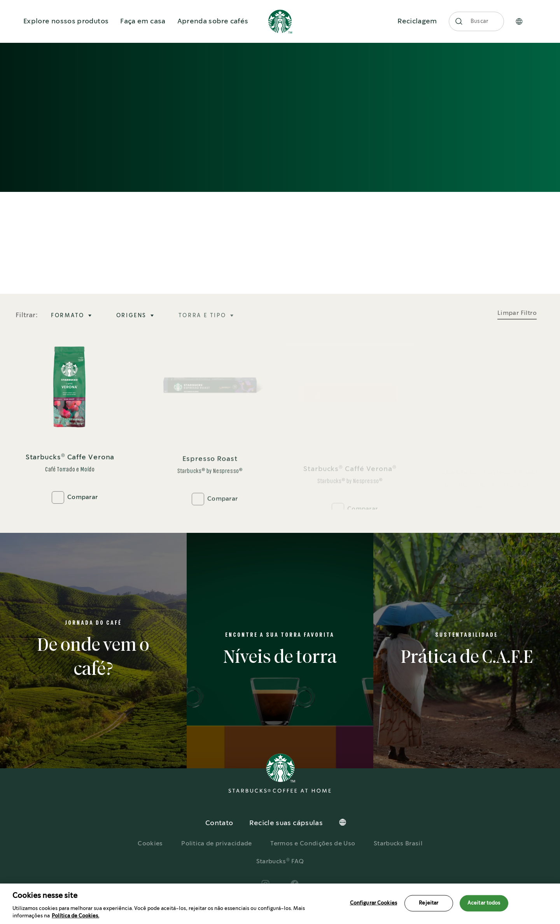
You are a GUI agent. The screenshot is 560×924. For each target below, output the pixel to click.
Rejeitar (429, 903)
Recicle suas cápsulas (286, 823)
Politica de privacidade (216, 844)
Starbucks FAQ (280, 862)
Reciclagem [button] (417, 21)
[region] (280, 904)
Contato (219, 823)
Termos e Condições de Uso (313, 844)
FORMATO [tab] (68, 316)
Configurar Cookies (374, 903)
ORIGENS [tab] (132, 316)
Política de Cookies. (75, 916)
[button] (459, 21)
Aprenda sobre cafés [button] (213, 21)
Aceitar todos (484, 903)
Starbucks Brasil (398, 844)
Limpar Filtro (517, 313)
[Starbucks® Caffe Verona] (70, 422)
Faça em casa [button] (143, 21)
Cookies (150, 844)
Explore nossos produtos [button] (66, 21)
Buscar (480, 21)
